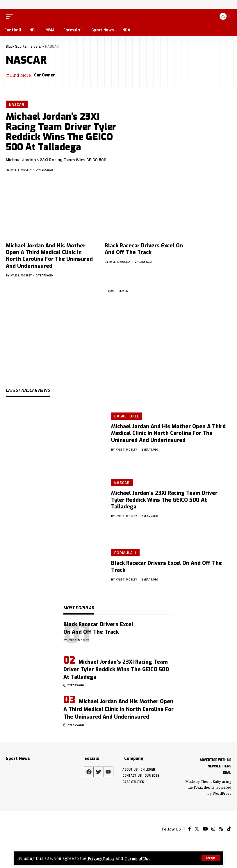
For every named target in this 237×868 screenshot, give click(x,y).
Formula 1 (125, 553)
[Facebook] (190, 829)
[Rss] (221, 829)
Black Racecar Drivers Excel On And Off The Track (144, 249)
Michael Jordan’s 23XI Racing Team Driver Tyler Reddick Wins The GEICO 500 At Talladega (61, 132)
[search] (211, 16)
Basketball (127, 416)
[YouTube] (205, 829)
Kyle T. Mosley (21, 170)
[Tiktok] (229, 829)
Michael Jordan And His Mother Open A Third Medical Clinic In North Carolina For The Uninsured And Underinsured (49, 256)
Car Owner (44, 75)
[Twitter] (197, 829)
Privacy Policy (102, 858)
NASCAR (17, 104)
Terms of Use (140, 858)
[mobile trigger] (11, 16)
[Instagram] (213, 829)
